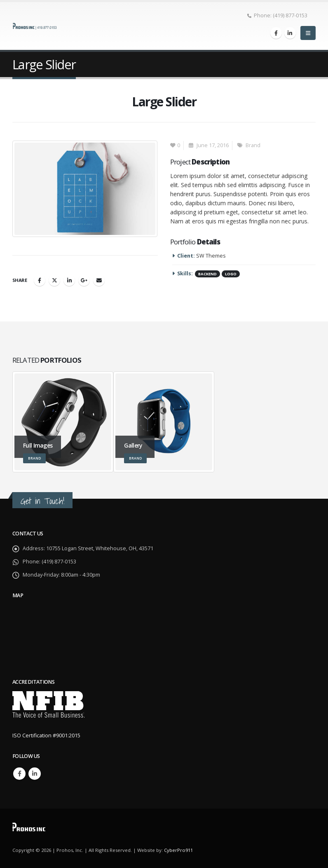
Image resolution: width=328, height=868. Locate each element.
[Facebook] (276, 33)
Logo (231, 274)
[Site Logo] (35, 26)
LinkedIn (69, 280)
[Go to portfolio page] (63, 422)
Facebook (40, 280)
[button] (308, 33)
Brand (253, 145)
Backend (207, 274)
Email (99, 280)
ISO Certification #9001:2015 (46, 735)
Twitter (54, 280)
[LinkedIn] (290, 33)
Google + (84, 280)
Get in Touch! (42, 501)
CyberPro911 (178, 850)
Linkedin (35, 774)
